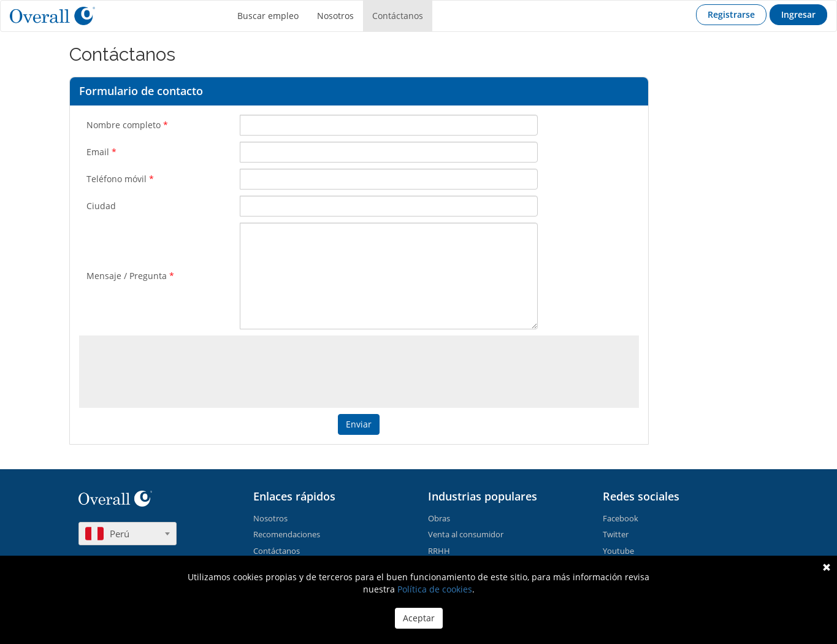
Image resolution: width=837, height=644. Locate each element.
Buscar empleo (268, 16)
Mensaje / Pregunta (130, 276)
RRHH (439, 551)
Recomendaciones (287, 534)
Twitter (616, 534)
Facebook (621, 518)
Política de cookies (435, 589)
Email (101, 152)
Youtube (618, 551)
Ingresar (798, 14)
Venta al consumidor (466, 534)
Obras (439, 518)
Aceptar (419, 618)
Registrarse (731, 14)
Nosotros (335, 16)
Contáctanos (398, 16)
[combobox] (128, 534)
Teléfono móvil (120, 179)
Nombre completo (127, 125)
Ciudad (101, 206)
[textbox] (128, 534)
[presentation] (360, 369)
